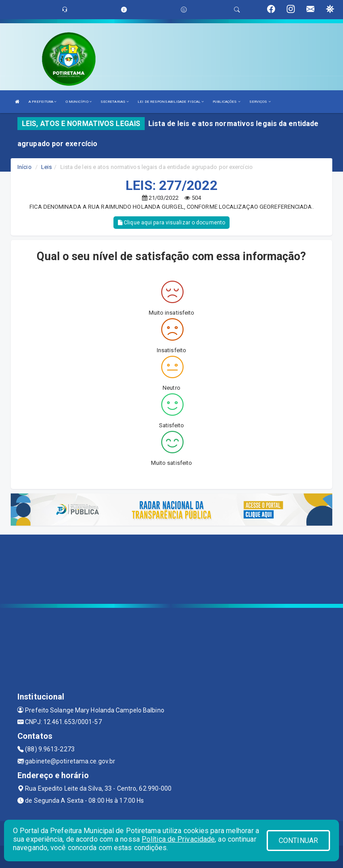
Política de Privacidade (178, 839)
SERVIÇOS (260, 102)
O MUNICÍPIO (79, 102)
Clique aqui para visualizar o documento (171, 223)
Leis (46, 167)
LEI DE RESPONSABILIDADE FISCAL (171, 102)
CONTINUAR (298, 841)
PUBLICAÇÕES (226, 102)
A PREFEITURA (42, 102)
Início (25, 167)
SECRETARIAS (115, 102)
